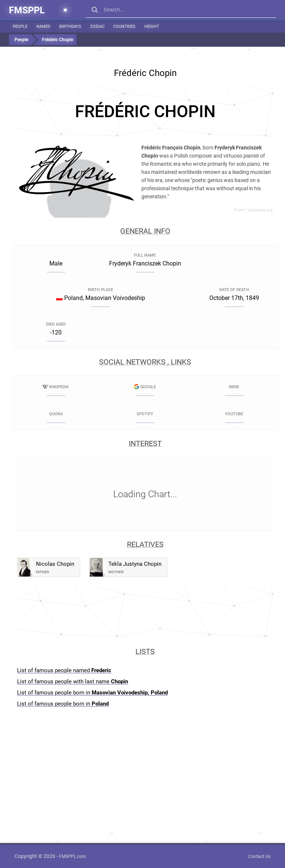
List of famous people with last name (73, 681)
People (20, 27)
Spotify (145, 414)
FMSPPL (27, 10)
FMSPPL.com (73, 857)
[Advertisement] (145, 112)
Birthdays (70, 27)
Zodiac (96, 27)
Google (145, 387)
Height (150, 27)
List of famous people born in (92, 693)
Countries (123, 27)
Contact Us (259, 857)
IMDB (234, 387)
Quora (56, 414)
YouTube (234, 414)
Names (43, 27)
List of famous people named (64, 670)
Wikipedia (56, 387)
